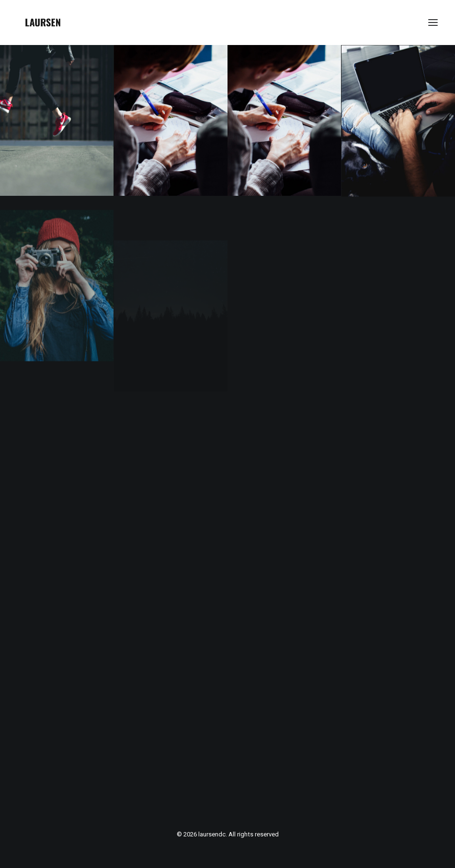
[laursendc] (43, 23)
